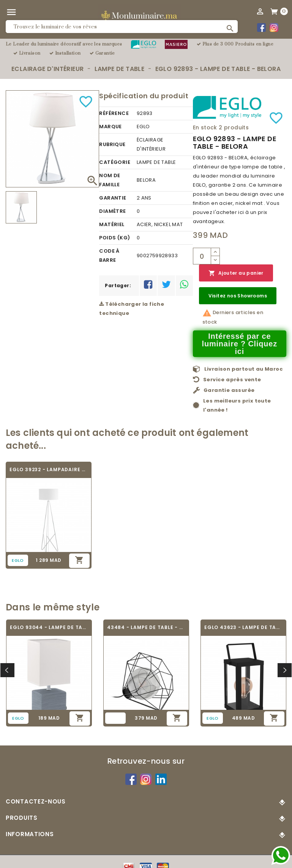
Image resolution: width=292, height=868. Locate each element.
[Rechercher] (122, 27)
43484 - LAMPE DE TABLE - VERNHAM (146, 627)
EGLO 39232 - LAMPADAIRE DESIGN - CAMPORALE (49, 469)
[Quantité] (202, 256)
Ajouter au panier (236, 273)
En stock (205, 127)
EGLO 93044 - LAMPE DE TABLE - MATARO (49, 627)
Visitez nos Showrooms (238, 296)
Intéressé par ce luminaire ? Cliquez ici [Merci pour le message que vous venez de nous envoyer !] (240, 344)
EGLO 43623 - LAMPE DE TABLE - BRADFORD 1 (243, 627)
